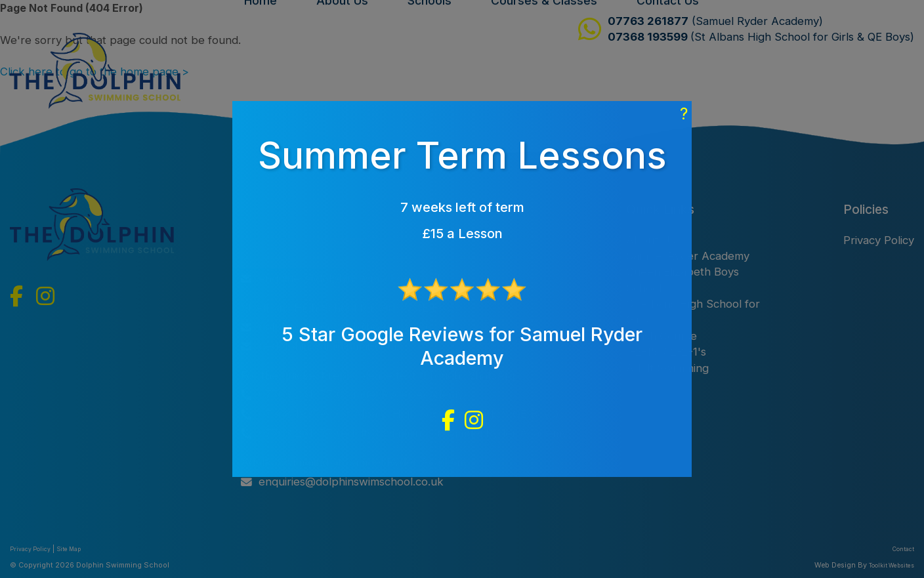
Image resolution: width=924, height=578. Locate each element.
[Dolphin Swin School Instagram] (474, 421)
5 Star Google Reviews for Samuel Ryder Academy (462, 346)
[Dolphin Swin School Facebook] (448, 421)
